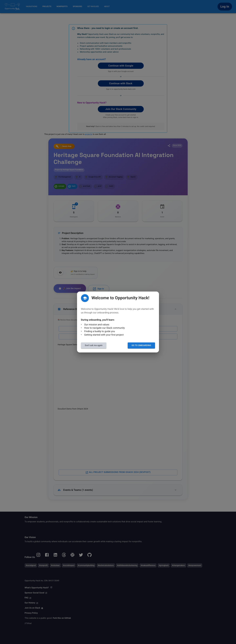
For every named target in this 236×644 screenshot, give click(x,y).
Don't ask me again (94, 345)
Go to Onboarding (141, 345)
